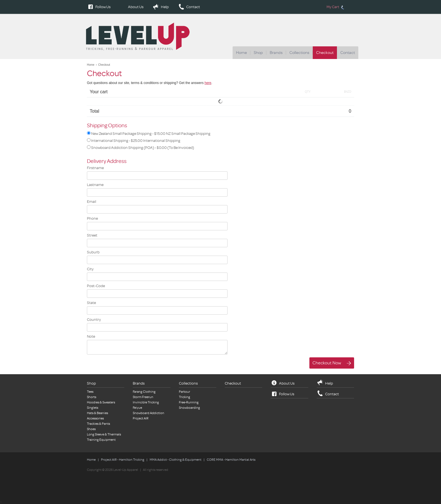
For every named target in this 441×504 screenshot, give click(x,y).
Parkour (184, 392)
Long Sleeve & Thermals (104, 434)
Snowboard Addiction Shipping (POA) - (140, 147)
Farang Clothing (144, 392)
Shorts (92, 397)
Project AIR (141, 418)
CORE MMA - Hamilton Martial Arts (231, 460)
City (90, 269)
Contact (193, 7)
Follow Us (103, 7)
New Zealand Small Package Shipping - (149, 133)
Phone (92, 218)
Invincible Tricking (146, 402)
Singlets (93, 408)
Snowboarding (189, 408)
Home (241, 53)
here (208, 83)
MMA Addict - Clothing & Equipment (175, 460)
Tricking (184, 397)
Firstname (95, 168)
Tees (90, 392)
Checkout (325, 53)
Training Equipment (101, 440)
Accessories (95, 418)
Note (91, 336)
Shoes (91, 429)
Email (92, 202)
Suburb (93, 252)
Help (165, 7)
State (91, 303)
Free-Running (189, 402)
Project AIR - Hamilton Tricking (123, 460)
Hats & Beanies (97, 413)
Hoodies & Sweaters (101, 402)
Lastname (95, 185)
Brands (276, 53)
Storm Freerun (143, 397)
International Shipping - (134, 140)
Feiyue (137, 408)
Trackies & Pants (98, 424)
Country (94, 320)
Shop (258, 53)
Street (92, 235)
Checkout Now (327, 363)
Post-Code (96, 286)
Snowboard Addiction (148, 413)
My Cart (336, 7)
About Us (136, 7)
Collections (299, 53)
